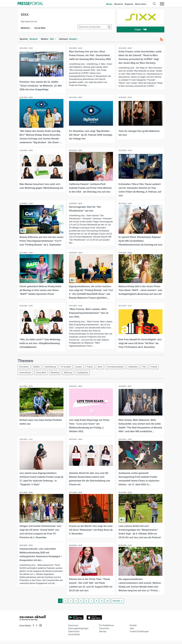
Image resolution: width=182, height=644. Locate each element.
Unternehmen (25, 376)
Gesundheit (42, 376)
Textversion (104, 632)
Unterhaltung (51, 370)
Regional (129, 4)
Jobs (132, 632)
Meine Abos (141, 4)
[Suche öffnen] (154, 4)
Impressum (73, 629)
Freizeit (158, 370)
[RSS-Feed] (161, 39)
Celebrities (136, 370)
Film (147, 370)
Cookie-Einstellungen (139, 635)
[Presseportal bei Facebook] (33, 629)
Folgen (140, 30)
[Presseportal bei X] (36, 629)
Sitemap (103, 635)
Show (102, 370)
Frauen (92, 370)
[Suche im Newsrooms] (95, 27)
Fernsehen (24, 370)
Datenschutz (74, 635)
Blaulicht (119, 4)
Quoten (80, 370)
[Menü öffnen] (162, 4)
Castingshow (84, 376)
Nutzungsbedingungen (78, 632)
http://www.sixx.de (29, 22)
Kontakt (133, 629)
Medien (37, 370)
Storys (109, 4)
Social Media (74, 638)
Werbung (69, 376)
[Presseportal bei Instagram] (40, 629)
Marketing (56, 376)
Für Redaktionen (106, 629)
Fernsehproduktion (118, 370)
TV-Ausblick (67, 370)
